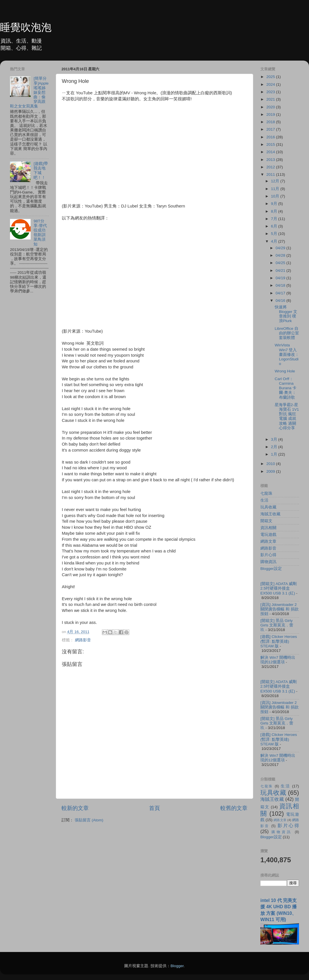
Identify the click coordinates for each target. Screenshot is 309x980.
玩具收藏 (268, 507)
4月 (275, 241)
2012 (271, 167)
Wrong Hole (285, 371)
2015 (271, 144)
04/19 (281, 278)
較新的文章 (75, 808)
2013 (271, 160)
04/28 (281, 255)
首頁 (154, 808)
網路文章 (268, 541)
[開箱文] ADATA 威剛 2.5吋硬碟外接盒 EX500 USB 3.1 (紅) (279, 588)
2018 (271, 122)
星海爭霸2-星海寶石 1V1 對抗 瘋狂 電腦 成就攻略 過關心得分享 (287, 416)
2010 (271, 464)
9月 (275, 204)
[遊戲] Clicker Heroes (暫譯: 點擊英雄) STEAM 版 (279, 641)
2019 (271, 114)
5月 (275, 234)
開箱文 (266, 521)
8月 (275, 211)
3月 (275, 439)
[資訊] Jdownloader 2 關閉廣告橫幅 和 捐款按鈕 (280, 609)
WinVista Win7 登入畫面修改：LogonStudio (287, 354)
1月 (275, 454)
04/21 (281, 271)
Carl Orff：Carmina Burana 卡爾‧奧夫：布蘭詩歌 (286, 388)
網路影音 (83, 640)
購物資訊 (268, 562)
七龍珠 (266, 493)
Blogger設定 (271, 569)
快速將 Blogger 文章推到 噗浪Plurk (286, 314)
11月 (276, 189)
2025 (271, 77)
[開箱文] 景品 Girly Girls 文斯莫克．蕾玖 (277, 625)
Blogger (177, 966)
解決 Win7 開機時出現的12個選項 (278, 660)
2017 (271, 129)
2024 (271, 84)
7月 (275, 219)
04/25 (281, 263)
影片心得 (268, 555)
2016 (271, 137)
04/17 (281, 293)
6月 (275, 226)
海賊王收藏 (270, 514)
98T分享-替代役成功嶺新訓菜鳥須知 (40, 233)
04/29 (281, 248)
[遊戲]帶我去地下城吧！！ (41, 171)
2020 (271, 107)
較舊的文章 (234, 808)
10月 (276, 196)
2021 (271, 99)
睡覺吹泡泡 (26, 27)
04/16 (281, 301)
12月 (276, 181)
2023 (271, 92)
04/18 (281, 285)
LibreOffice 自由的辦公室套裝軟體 (287, 333)
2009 (271, 471)
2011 (271, 174)
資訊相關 (268, 528)
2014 (271, 152)
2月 (275, 447)
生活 (264, 500)
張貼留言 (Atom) (89, 820)
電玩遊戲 (268, 535)
